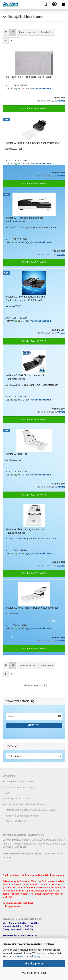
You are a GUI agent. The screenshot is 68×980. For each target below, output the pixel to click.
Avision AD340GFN (16, 454)
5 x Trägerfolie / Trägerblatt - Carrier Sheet (29, 77)
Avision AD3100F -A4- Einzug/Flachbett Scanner (32, 143)
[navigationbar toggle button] (63, 5)
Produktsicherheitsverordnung (20, 787)
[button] (6, 32)
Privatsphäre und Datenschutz (20, 799)
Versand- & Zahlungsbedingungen (22, 816)
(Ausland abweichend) (41, 89)
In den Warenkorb (34, 109)
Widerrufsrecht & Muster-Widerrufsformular (26, 804)
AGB (8, 793)
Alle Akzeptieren (34, 964)
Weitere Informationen (34, 973)
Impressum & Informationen (19, 781)
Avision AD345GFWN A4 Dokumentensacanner (32, 608)
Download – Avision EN (14, 847)
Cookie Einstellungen (16, 821)
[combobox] (27, 32)
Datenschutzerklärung (29, 956)
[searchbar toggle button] (45, 5)
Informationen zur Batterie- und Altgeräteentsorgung (31, 810)
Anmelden (34, 725)
